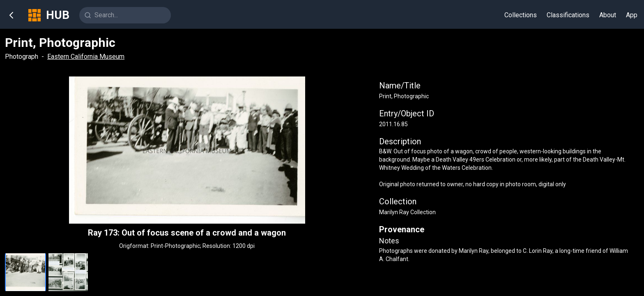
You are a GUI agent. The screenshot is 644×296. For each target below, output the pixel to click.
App (632, 15)
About (608, 15)
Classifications (568, 15)
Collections (521, 15)
